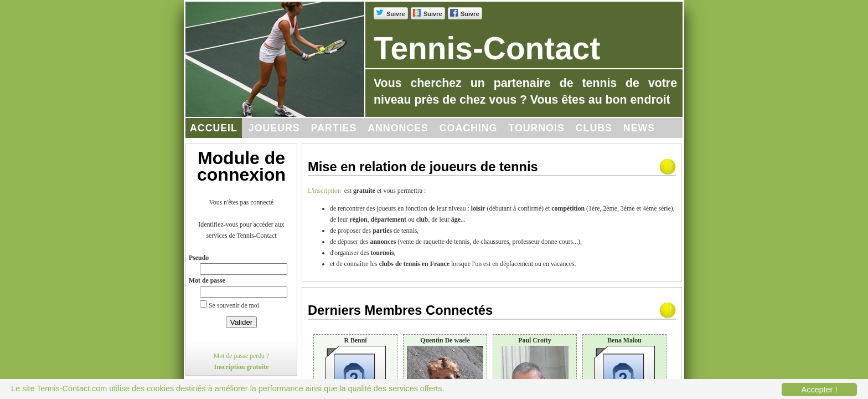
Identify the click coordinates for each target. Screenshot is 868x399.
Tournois (536, 128)
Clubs (594, 128)
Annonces (398, 128)
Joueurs (274, 128)
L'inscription (326, 191)
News (639, 128)
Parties (334, 128)
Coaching (469, 128)
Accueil (214, 128)
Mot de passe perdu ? (242, 356)
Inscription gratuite (242, 367)
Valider (242, 322)
